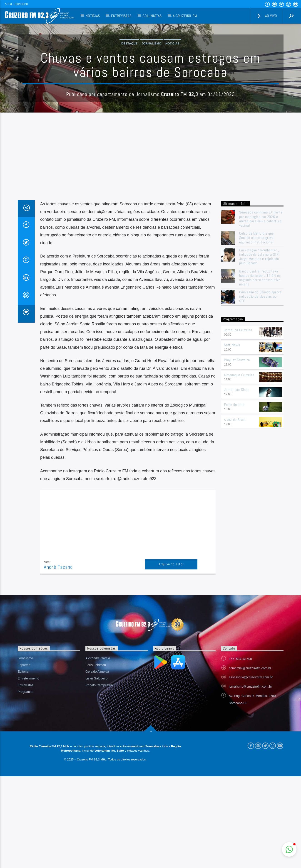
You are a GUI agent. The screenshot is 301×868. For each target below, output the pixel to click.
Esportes (24, 757)
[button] (289, 849)
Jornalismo (151, 89)
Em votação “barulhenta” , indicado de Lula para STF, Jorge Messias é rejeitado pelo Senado (259, 348)
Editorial (24, 763)
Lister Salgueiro (96, 770)
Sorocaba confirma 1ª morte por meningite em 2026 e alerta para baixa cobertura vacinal (261, 310)
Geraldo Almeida (97, 763)
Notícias (93, 16)
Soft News (232, 437)
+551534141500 (240, 750)
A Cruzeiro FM (185, 16)
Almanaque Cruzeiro (239, 467)
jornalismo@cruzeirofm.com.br (250, 778)
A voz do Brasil (235, 511)
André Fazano (58, 659)
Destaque (129, 89)
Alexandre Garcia (98, 750)
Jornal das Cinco (237, 481)
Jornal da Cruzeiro (238, 422)
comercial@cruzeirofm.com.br (250, 760)
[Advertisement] (151, 258)
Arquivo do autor (171, 656)
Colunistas (152, 16)
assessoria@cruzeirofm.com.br (251, 769)
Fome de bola (234, 496)
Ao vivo (267, 16)
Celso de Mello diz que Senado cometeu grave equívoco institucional (256, 329)
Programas (25, 783)
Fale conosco (16, 4)
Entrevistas (121, 16)
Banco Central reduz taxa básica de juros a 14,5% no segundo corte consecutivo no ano (260, 369)
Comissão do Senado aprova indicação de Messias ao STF (260, 388)
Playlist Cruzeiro (237, 452)
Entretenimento (29, 770)
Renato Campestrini (100, 777)
